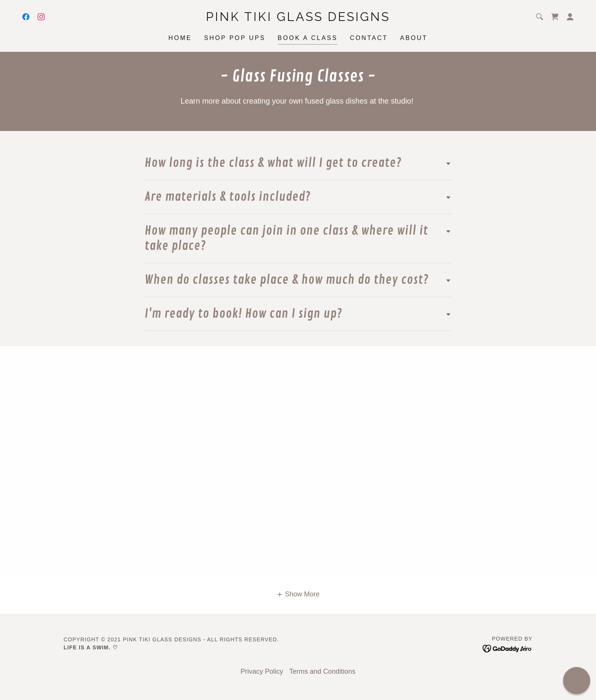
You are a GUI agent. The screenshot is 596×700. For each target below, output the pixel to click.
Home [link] (180, 38)
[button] (570, 17)
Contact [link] (369, 38)
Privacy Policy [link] (262, 671)
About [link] (414, 38)
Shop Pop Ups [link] (235, 38)
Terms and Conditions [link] (322, 671)
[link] (26, 17)
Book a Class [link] (308, 38)
